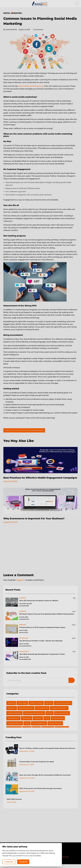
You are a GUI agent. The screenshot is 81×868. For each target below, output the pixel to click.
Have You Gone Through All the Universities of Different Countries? (45, 779)
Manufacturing (13, 722)
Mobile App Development (34, 717)
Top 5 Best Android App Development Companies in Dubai (42, 658)
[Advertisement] (40, 554)
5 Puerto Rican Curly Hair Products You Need (37, 765)
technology (24, 642)
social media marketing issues (31, 86)
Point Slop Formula (14, 803)
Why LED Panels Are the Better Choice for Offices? (39, 604)
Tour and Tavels (42, 712)
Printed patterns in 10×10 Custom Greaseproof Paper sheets (42, 631)
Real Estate (27, 722)
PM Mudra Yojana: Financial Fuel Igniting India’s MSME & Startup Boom (47, 618)
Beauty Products (55, 727)
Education (12, 712)
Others (50, 717)
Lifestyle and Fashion (59, 712)
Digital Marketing (13, 13)
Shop (27, 727)
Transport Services (15, 727)
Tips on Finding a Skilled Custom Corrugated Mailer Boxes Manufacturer (47, 752)
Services (49, 707)
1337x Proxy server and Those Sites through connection (41, 792)
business (23, 602)
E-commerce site (62, 717)
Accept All (53, 861)
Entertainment (58, 722)
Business (11, 707)
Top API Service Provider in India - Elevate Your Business (41, 645)
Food (47, 722)
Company (38, 722)
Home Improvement (63, 707)
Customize (36, 861)
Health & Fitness (36, 707)
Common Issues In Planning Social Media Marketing (24, 430)
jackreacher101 (10, 30)
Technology (22, 707)
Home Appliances (39, 727)
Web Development (26, 712)
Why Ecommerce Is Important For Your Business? (37, 522)
